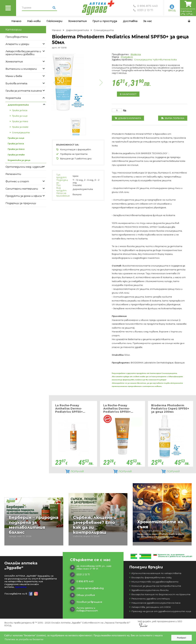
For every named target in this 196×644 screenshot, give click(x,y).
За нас (148, 21)
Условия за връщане (86, 617)
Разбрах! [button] (182, 638)
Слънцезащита (104, 30)
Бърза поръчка (173, 118)
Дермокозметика (77, 30)
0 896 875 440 (146, 6)
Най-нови (34, 21)
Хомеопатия (77, 21)
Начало (16, 21)
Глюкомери (54, 21)
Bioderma (136, 54)
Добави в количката (128, 118)
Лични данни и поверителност (84, 624)
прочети (21, 602)
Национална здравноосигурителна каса (155, 617)
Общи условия (82, 610)
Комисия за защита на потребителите (155, 600)
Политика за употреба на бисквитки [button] (24, 639)
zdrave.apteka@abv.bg (87, 603)
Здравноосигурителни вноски (149, 605)
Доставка (130, 21)
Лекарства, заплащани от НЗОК (150, 622)
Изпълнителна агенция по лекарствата (155, 588)
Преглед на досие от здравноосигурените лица (160, 626)
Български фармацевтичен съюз (150, 592)
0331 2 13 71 (143, 10)
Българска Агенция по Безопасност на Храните (160, 609)
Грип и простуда (105, 21)
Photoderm (127, 57)
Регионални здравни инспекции (150, 613)
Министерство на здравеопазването (154, 596)
